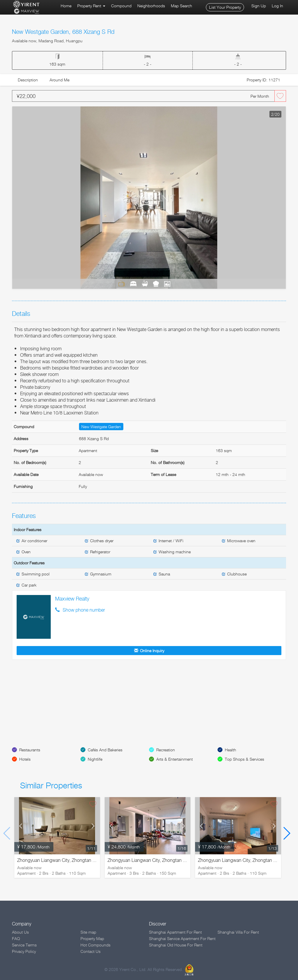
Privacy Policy (24, 951)
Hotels (25, 759)
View (167, 283)
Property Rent (91, 6)
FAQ (16, 938)
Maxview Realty (72, 599)
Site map (88, 932)
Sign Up (259, 6)
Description (28, 80)
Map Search (182, 6)
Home (66, 6)
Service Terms (24, 945)
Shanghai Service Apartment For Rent (182, 938)
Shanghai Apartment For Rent (175, 932)
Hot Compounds (95, 945)
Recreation (166, 750)
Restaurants (30, 750)
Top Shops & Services (244, 759)
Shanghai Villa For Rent (238, 932)
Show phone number (84, 610)
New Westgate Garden (101, 427)
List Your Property (225, 7)
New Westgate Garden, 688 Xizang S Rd (63, 32)
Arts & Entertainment (175, 759)
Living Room (122, 283)
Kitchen (156, 283)
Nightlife (95, 759)
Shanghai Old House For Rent (176, 945)
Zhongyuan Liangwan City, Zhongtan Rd (58, 860)
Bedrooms (133, 283)
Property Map (92, 938)
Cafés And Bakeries (105, 750)
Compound (121, 6)
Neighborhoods (151, 6)
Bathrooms (145, 283)
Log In (277, 6)
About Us (20, 932)
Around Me (59, 80)
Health (230, 750)
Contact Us (91, 951)
